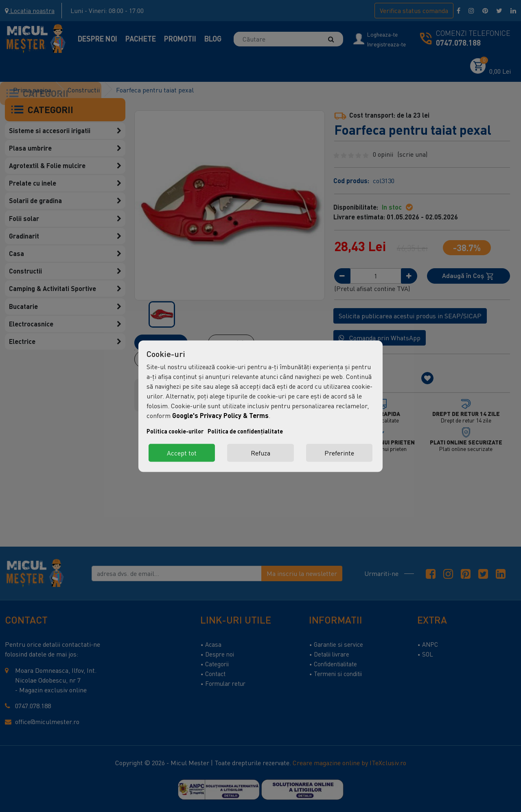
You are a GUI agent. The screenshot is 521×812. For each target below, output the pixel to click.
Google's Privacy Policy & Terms (220, 415)
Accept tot (182, 453)
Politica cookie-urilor (175, 431)
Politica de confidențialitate (245, 431)
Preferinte (339, 453)
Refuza (260, 453)
